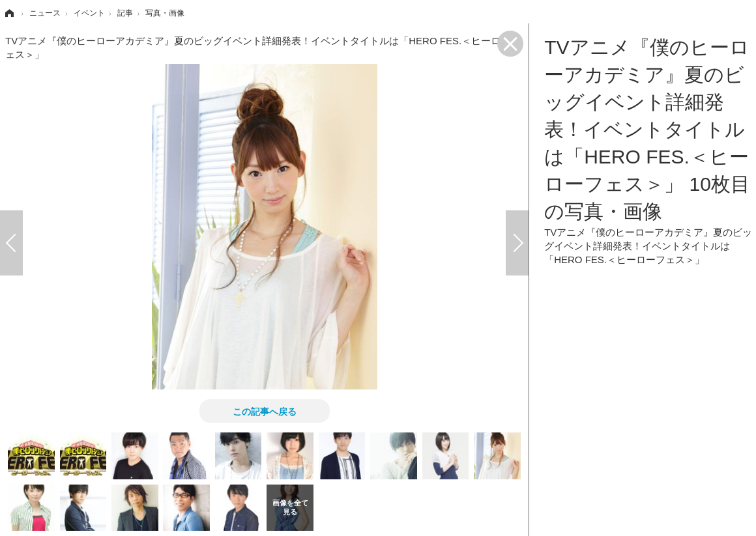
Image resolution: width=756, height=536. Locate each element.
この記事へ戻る (265, 411)
